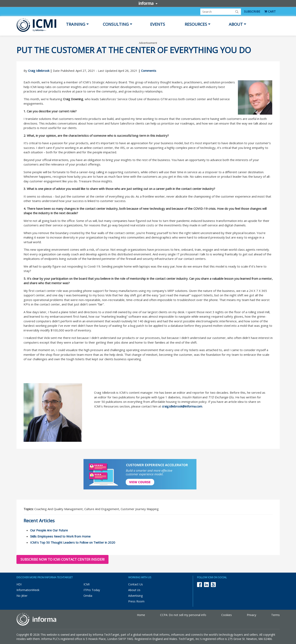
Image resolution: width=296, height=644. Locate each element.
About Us (134, 590)
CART (270, 11)
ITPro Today (92, 590)
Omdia (88, 596)
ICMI (87, 584)
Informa (148, 3)
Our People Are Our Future (49, 530)
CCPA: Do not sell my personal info (183, 615)
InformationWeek (28, 590)
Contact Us (136, 584)
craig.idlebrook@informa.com (182, 406)
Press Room (136, 601)
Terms (275, 615)
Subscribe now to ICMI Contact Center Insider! (62, 559)
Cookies (227, 615)
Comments (149, 71)
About (236, 24)
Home (141, 615)
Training (76, 24)
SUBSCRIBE (252, 11)
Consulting (116, 24)
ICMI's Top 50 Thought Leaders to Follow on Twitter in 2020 (73, 542)
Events (158, 24)
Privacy (252, 615)
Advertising (135, 596)
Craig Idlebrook (39, 71)
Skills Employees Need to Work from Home (60, 536)
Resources (196, 24)
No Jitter (22, 596)
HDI (19, 584)
